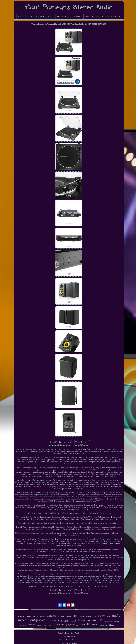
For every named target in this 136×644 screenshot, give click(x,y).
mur (109, 617)
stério (63, 617)
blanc (111, 625)
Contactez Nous (69, 636)
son (75, 616)
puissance (103, 625)
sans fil (31, 625)
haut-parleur (87, 620)
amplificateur (90, 624)
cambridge (108, 621)
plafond (70, 625)
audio (116, 615)
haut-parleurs (39, 620)
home (78, 625)
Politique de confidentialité (69, 640)
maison (21, 616)
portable (42, 617)
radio (95, 616)
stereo (102, 616)
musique (50, 625)
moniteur (65, 621)
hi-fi (117, 625)
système (59, 624)
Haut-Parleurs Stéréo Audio (69, 633)
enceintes (23, 625)
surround (55, 621)
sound (73, 621)
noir (82, 616)
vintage (36, 616)
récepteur (117, 621)
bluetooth (53, 616)
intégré (88, 617)
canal (69, 616)
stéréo (22, 620)
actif (45, 625)
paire (29, 616)
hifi (100, 620)
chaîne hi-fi (39, 625)
